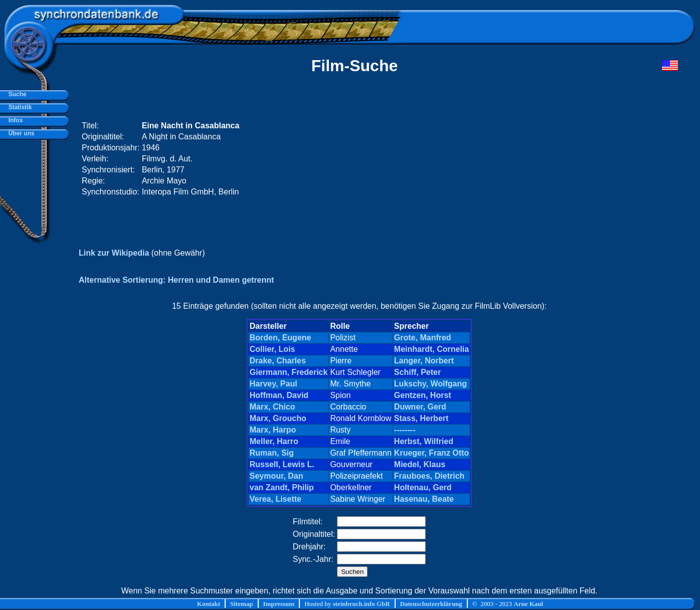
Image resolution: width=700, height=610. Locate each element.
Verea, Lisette (276, 499)
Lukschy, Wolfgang (430, 384)
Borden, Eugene (281, 338)
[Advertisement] (488, 159)
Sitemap (242, 604)
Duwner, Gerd (420, 407)
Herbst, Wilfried (424, 441)
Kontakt (209, 604)
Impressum (279, 604)
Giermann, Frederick (289, 372)
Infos (14, 120)
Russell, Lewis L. (282, 464)
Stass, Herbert (421, 418)
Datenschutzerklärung (431, 604)
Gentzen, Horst (423, 395)
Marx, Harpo (273, 430)
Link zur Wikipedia (114, 253)
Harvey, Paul (274, 384)
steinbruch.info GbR (361, 604)
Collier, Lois (273, 349)
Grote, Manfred (423, 338)
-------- (405, 430)
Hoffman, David (279, 395)
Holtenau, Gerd (423, 487)
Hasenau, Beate (424, 499)
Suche (16, 94)
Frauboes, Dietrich (429, 476)
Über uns (20, 133)
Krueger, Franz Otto (431, 453)
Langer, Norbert (424, 361)
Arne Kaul (528, 604)
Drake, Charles (278, 361)
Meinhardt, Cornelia (431, 349)
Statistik (18, 107)
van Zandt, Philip (282, 487)
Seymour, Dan (277, 476)
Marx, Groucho (278, 418)
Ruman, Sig (272, 453)
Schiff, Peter (417, 372)
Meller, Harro (274, 441)
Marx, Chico (273, 407)
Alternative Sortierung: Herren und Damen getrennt (176, 280)
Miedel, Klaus (420, 464)
